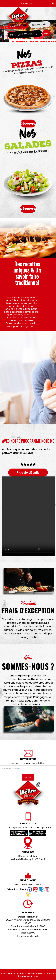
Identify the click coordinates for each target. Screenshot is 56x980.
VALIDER (28, 777)
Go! (47, 33)
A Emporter (40, 24)
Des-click (52, 973)
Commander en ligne (28, 976)
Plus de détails (28, 472)
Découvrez (28, 124)
